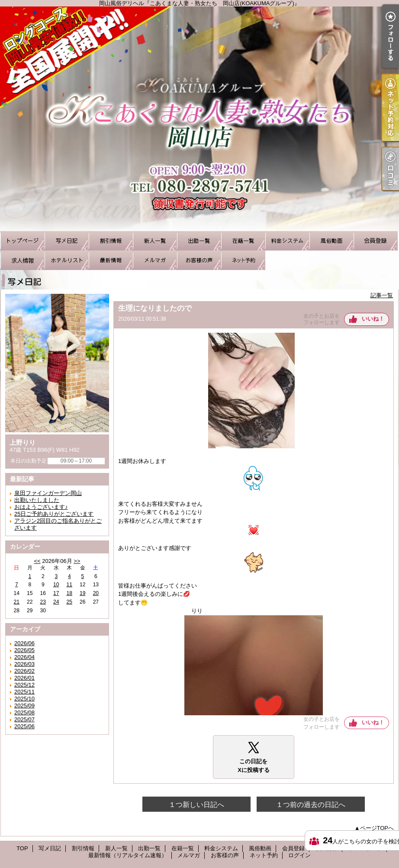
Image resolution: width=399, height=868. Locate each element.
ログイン (299, 855)
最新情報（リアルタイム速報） (111, 260)
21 (17, 602)
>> (77, 561)
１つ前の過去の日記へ (311, 805)
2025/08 (24, 712)
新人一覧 (155, 241)
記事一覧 (382, 295)
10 (56, 585)
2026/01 (24, 678)
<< (37, 561)
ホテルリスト (67, 260)
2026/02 (24, 671)
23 (43, 602)
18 (69, 593)
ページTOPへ (377, 828)
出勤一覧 (199, 241)
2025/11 (24, 692)
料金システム (287, 241)
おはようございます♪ (41, 507)
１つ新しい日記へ (196, 805)
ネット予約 (243, 260)
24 (56, 602)
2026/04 (24, 657)
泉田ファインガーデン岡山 (48, 493)
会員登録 (376, 241)
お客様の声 (199, 260)
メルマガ (155, 260)
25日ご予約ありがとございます (54, 514)
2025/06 (24, 726)
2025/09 (24, 706)
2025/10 (24, 699)
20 (96, 593)
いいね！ (373, 319)
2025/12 (24, 685)
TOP (23, 241)
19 (82, 593)
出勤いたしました (37, 500)
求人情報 (23, 260)
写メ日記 (67, 241)
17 (56, 593)
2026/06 (24, 643)
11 (69, 585)
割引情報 (111, 241)
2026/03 (24, 664)
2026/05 (24, 650)
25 (69, 602)
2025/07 (24, 719)
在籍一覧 (243, 241)
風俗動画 (331, 241)
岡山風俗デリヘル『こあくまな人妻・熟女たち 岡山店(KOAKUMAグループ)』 (199, 119)
